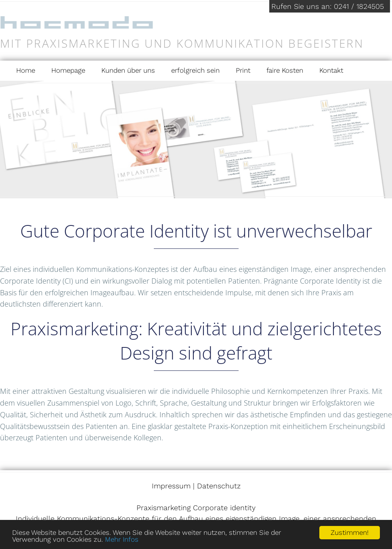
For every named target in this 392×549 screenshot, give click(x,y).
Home (26, 70)
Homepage (68, 70)
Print (243, 70)
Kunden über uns (128, 70)
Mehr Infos (122, 539)
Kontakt (331, 70)
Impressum (171, 486)
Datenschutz (219, 486)
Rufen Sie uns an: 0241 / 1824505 (328, 6)
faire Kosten (285, 70)
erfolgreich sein (195, 70)
